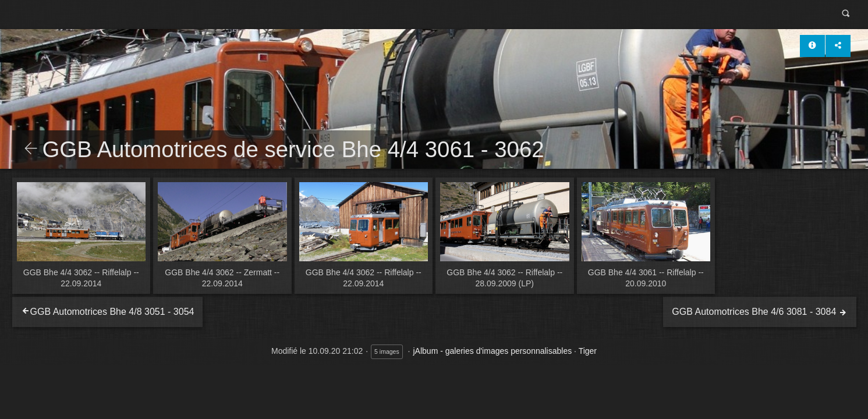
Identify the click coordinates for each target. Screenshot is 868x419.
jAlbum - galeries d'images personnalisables (493, 351)
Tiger (588, 351)
